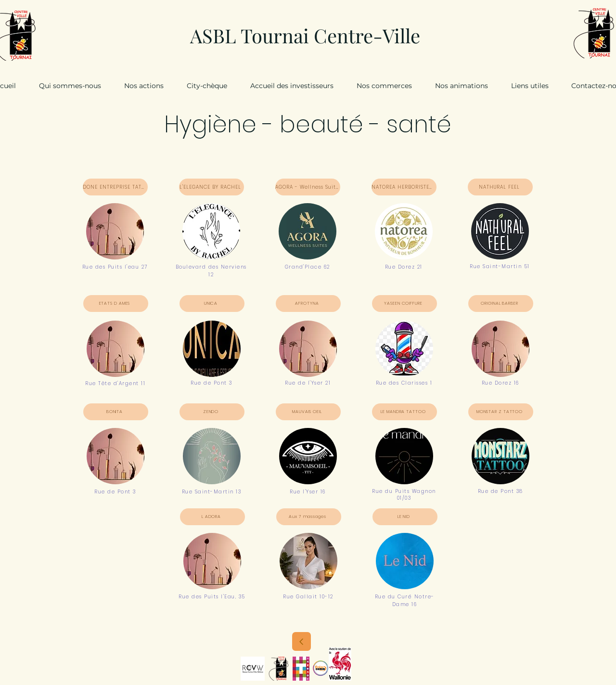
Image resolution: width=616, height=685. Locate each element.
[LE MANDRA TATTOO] (404, 412)
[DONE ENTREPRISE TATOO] (115, 187)
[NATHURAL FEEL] (500, 187)
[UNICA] (212, 304)
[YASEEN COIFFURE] (404, 304)
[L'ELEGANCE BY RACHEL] (212, 187)
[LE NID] (405, 517)
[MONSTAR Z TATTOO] (501, 412)
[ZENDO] (212, 412)
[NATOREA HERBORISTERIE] (404, 187)
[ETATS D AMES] (116, 304)
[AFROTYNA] (308, 304)
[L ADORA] (212, 517)
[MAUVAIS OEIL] (308, 412)
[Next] (302, 641)
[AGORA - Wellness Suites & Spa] (308, 187)
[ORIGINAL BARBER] (501, 304)
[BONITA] (116, 412)
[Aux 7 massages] (309, 517)
